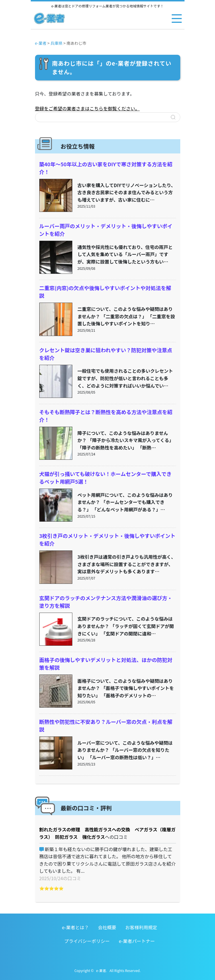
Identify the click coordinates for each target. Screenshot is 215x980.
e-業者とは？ (75, 927)
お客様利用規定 (141, 927)
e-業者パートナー (137, 941)
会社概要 (107, 927)
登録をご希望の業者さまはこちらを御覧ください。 (87, 108)
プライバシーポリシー (87, 941)
